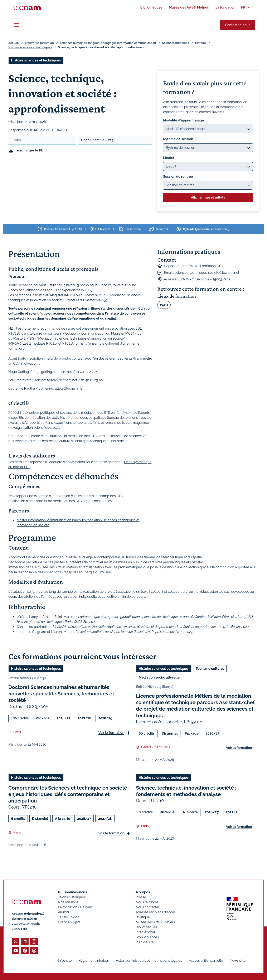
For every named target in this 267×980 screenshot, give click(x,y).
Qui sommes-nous (72, 892)
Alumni (63, 912)
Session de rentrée (178, 177)
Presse (141, 897)
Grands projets (69, 922)
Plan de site (145, 942)
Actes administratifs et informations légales (149, 961)
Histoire (200, 43)
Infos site (65, 961)
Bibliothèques (146, 927)
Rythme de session (178, 139)
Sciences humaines (176, 43)
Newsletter (238, 961)
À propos (143, 892)
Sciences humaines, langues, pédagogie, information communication (108, 43)
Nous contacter (148, 907)
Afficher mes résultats (208, 197)
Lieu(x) (169, 158)
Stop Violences (147, 937)
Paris (164, 305)
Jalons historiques (72, 897)
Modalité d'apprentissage (183, 120)
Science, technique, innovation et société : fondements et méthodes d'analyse (186, 791)
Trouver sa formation (39, 43)
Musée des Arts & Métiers (155, 922)
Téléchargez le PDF (30, 150)
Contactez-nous (238, 25)
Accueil (14, 43)
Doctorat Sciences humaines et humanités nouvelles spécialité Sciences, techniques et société (61, 694)
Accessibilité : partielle (206, 961)
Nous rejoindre (147, 902)
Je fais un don (69, 917)
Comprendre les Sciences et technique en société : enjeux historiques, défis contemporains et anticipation (69, 794)
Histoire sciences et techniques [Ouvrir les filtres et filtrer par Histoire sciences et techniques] (36, 60)
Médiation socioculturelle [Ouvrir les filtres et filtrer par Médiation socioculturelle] (159, 677)
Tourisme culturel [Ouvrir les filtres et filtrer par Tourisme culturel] (210, 669)
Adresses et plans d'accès (156, 912)
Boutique (143, 917)
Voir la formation (111, 733)
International (145, 932)
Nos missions (68, 902)
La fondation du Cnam (75, 907)
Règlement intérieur (94, 961)
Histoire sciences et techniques (30, 47)
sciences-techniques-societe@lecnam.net (207, 273)
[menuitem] (151, 7)
